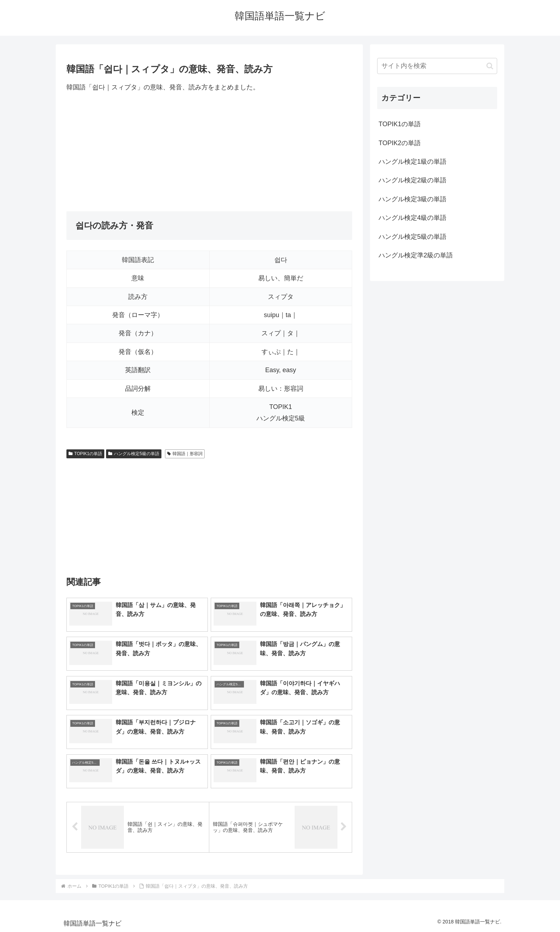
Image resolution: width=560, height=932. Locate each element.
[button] (490, 66)
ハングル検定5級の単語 (134, 454)
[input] (437, 66)
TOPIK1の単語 (85, 454)
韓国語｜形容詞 (185, 454)
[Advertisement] (209, 152)
